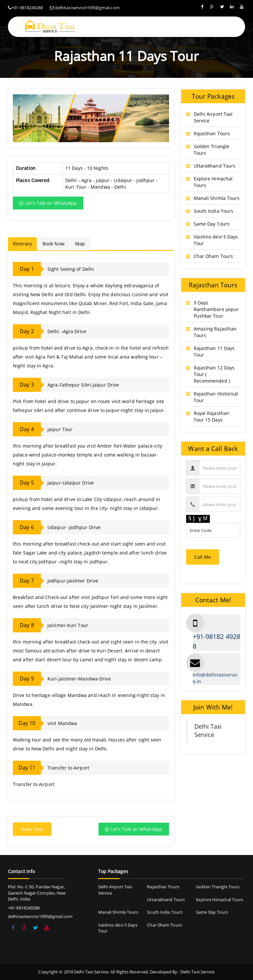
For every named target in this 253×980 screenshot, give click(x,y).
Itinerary (22, 244)
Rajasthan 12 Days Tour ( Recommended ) (214, 374)
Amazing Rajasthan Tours (215, 332)
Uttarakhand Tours (215, 166)
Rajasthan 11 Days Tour (214, 351)
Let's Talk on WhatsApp (48, 203)
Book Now (54, 244)
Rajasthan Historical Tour (216, 397)
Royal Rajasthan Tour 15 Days (212, 416)
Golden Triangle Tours (212, 150)
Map (80, 244)
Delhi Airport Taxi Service (213, 117)
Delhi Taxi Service (208, 730)
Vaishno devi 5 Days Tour (216, 240)
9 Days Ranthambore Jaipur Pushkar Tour (216, 309)
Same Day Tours (212, 224)
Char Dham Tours (213, 256)
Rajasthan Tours (212, 133)
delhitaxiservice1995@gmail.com (87, 8)
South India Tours (214, 211)
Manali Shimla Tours (217, 198)
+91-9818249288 (27, 8)
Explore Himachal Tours (213, 182)
